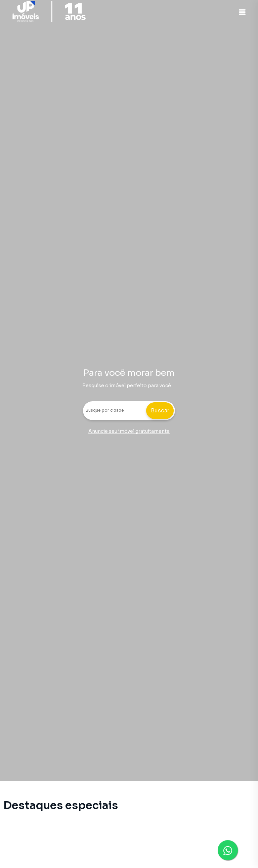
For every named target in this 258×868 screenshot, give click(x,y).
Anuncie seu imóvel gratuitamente (129, 431)
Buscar (160, 411)
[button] (241, 12)
